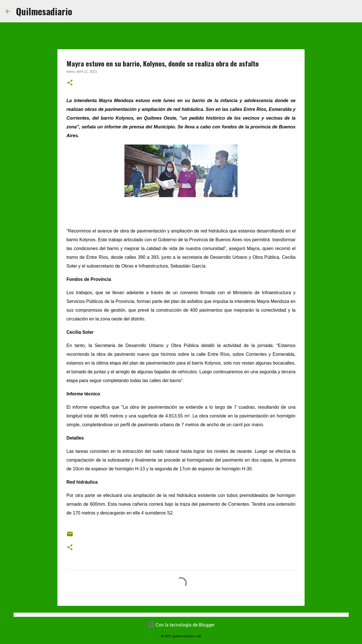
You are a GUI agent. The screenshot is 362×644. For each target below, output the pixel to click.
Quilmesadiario (44, 11)
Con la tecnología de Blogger (181, 625)
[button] (70, 83)
